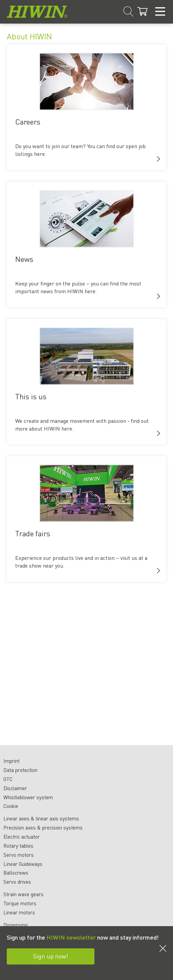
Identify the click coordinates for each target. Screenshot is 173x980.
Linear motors (19, 912)
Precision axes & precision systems (43, 827)
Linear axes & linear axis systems (41, 818)
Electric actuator (22, 837)
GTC (8, 779)
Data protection (20, 770)
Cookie (11, 806)
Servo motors (19, 855)
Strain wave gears (23, 894)
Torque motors (20, 903)
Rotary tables (18, 846)
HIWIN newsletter (71, 937)
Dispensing (16, 925)
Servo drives (17, 882)
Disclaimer (15, 788)
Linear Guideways (23, 864)
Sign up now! (51, 956)
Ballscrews (16, 873)
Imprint (11, 761)
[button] (158, 159)
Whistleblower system (28, 797)
